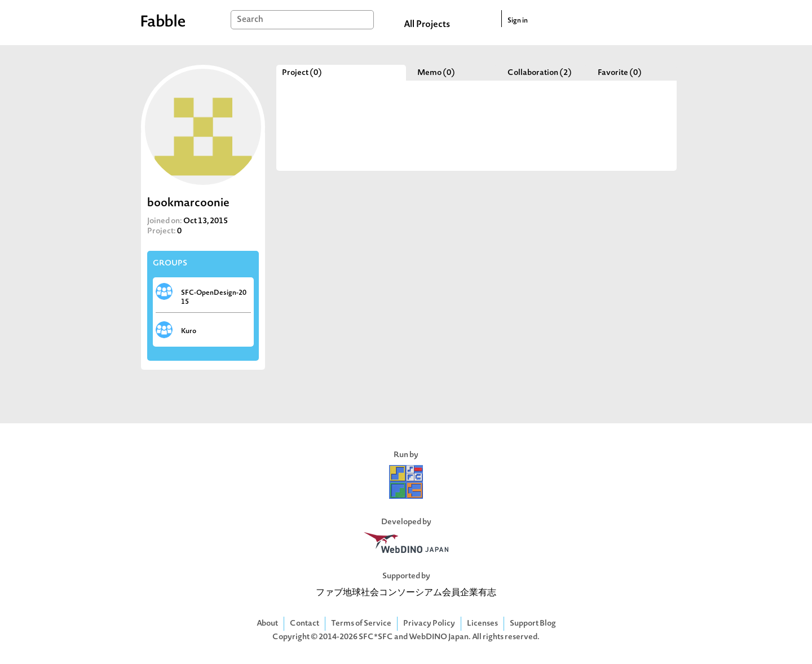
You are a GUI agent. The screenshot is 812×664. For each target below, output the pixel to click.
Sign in (518, 21)
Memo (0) (436, 73)
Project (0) (302, 73)
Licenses (482, 624)
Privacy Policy (429, 624)
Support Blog (533, 624)
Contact (304, 624)
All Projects (427, 25)
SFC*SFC (376, 637)
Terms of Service (361, 624)
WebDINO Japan (439, 637)
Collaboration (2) (540, 73)
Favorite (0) (620, 73)
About (267, 624)
